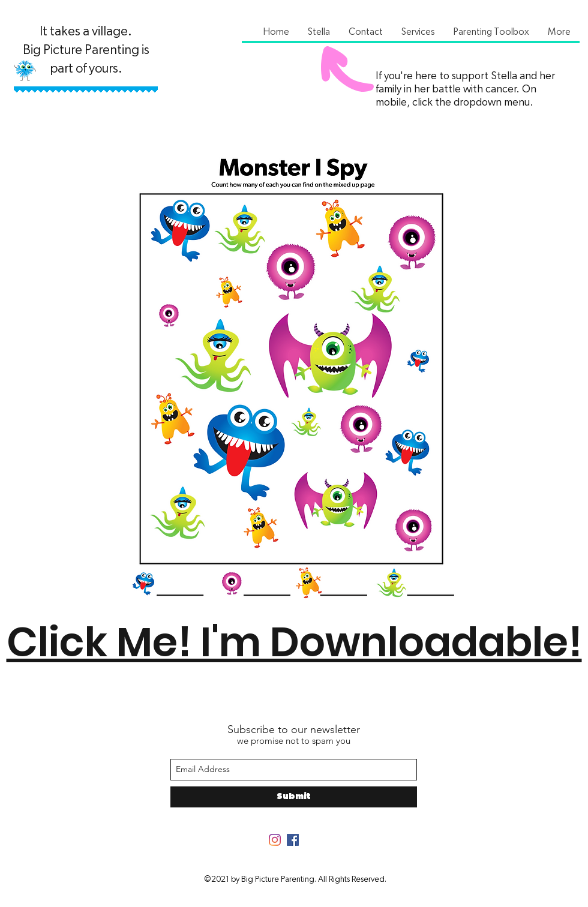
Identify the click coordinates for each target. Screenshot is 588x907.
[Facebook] (293, 840)
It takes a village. (86, 31)
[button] (319, 32)
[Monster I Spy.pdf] (293, 384)
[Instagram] (275, 840)
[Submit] (294, 797)
